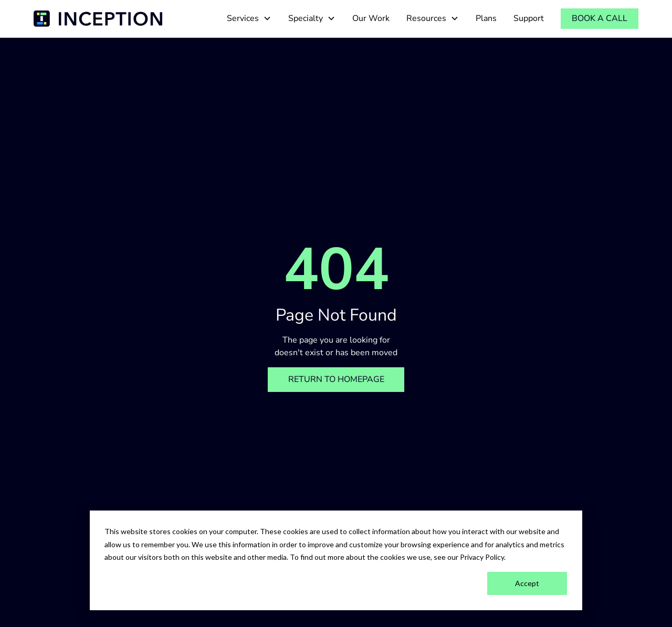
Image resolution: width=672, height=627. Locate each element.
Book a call (600, 18)
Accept (527, 583)
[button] (249, 18)
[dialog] (336, 560)
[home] (98, 19)
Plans (486, 18)
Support (529, 18)
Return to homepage (336, 379)
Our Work (371, 18)
